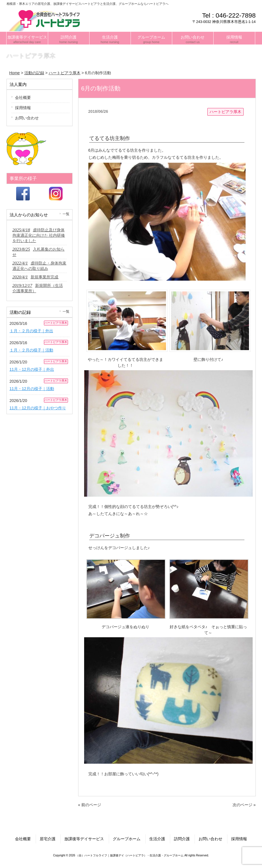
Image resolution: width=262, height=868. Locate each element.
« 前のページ (90, 805)
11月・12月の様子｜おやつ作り (38, 408)
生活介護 (157, 839)
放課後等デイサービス (84, 839)
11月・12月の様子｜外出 (32, 369)
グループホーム (127, 839)
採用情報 (23, 108)
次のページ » (244, 805)
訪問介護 (182, 839)
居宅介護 (48, 839)
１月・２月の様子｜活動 (31, 350)
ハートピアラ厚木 (225, 112)
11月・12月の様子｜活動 (32, 389)
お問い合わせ (27, 118)
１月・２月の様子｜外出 (31, 331)
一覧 (66, 214)
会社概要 (23, 98)
